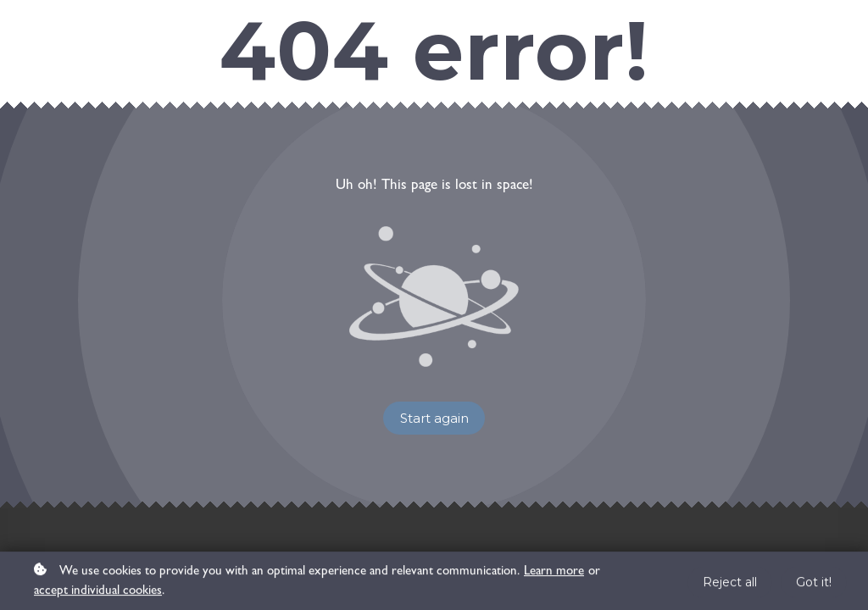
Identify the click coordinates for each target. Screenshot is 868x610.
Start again (434, 418)
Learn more (554, 574)
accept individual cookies (98, 594)
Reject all (730, 585)
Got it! (814, 585)
